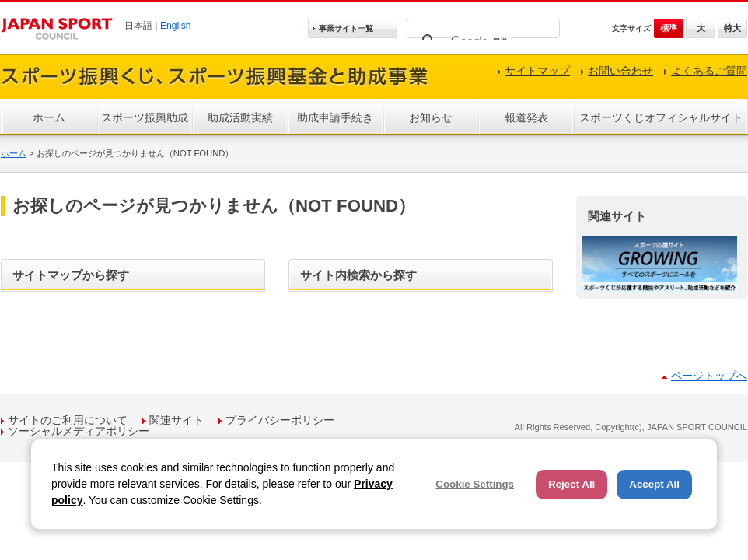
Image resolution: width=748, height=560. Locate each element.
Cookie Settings (475, 484)
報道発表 (526, 117)
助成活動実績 (240, 117)
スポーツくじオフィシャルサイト (661, 117)
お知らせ (431, 117)
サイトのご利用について (68, 420)
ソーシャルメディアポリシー (79, 431)
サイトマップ (537, 71)
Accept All (654, 484)
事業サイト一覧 (346, 28)
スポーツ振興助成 (145, 117)
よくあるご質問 (709, 71)
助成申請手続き (335, 117)
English (176, 26)
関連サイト (177, 420)
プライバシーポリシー (280, 420)
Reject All (571, 484)
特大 (732, 28)
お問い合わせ (620, 71)
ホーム (49, 117)
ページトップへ (709, 376)
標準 (669, 28)
